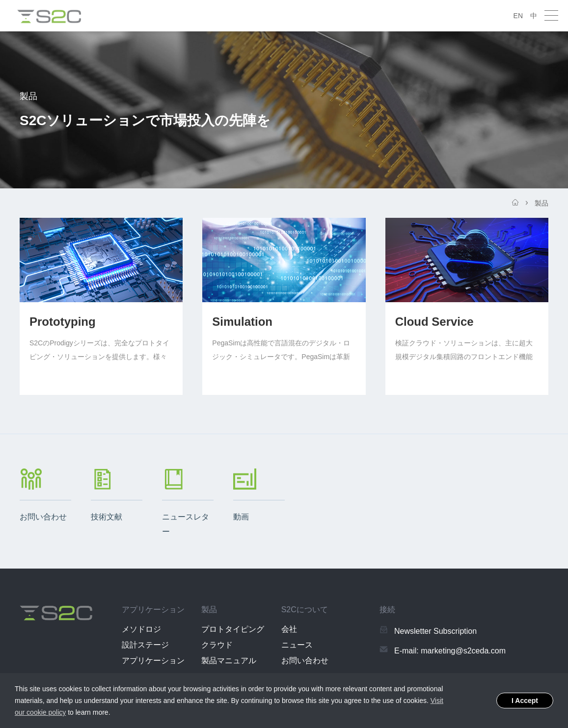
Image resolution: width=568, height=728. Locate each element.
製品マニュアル (229, 661)
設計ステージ (145, 645)
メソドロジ (141, 629)
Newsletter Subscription (435, 631)
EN (518, 16)
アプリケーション (153, 661)
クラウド (217, 645)
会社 (289, 629)
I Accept (525, 701)
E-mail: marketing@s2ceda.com (450, 651)
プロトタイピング (233, 629)
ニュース (297, 645)
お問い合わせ (305, 661)
